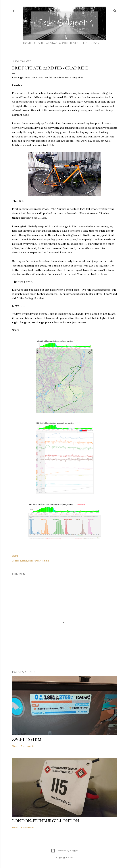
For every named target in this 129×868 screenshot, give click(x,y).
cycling (23, 561)
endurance (34, 561)
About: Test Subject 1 (75, 43)
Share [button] (15, 556)
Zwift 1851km (27, 739)
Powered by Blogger (65, 851)
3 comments (27, 746)
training (45, 561)
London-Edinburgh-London (46, 821)
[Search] (115, 10)
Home (27, 43)
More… (98, 43)
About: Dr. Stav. (45, 43)
